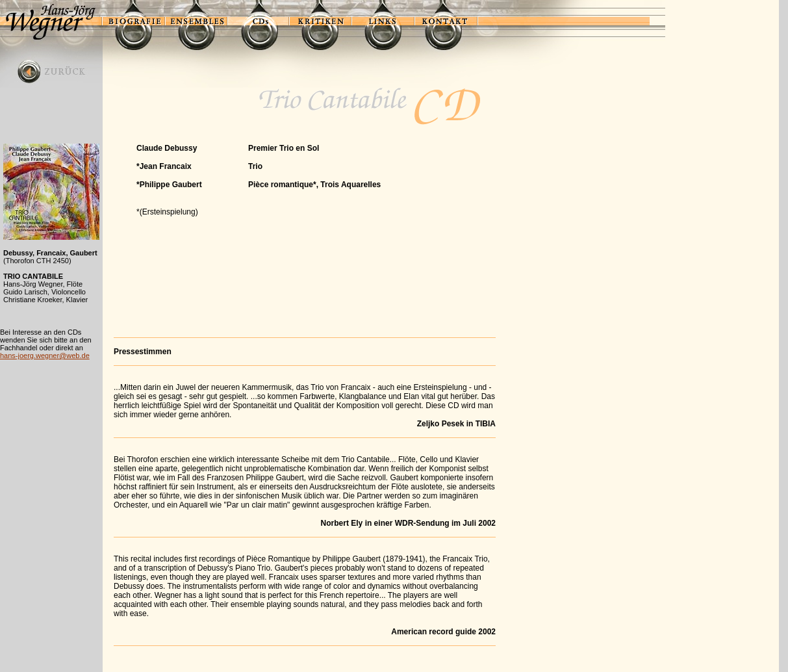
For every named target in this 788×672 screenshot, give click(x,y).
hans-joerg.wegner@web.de (45, 355)
